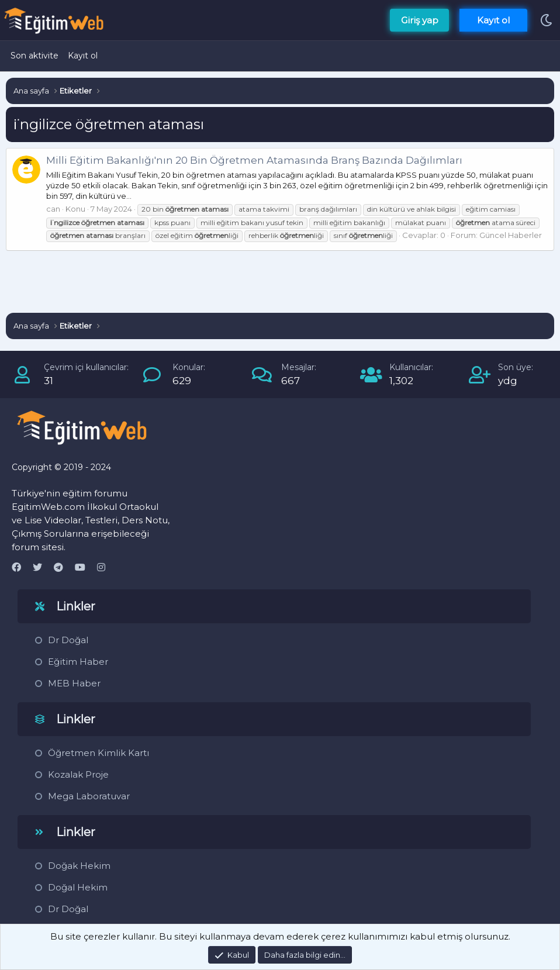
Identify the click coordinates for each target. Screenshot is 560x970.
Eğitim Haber (78, 662)
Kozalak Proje (78, 774)
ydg (508, 381)
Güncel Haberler (511, 235)
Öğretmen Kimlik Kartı (98, 753)
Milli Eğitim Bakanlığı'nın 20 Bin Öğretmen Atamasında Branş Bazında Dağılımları (254, 160)
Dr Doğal (68, 640)
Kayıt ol (83, 56)
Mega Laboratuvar (89, 796)
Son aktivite (34, 56)
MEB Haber (74, 683)
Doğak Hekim (79, 866)
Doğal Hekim (78, 887)
